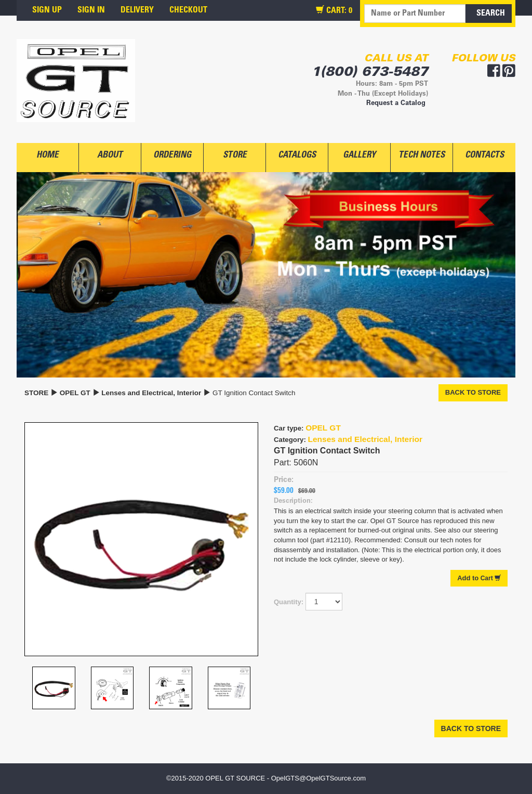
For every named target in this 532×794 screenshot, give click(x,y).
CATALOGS (297, 156)
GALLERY (359, 156)
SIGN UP (47, 10)
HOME (48, 156)
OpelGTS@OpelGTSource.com (318, 778)
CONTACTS (484, 156)
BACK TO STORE (473, 392)
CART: (334, 10)
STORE (235, 156)
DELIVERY (137, 10)
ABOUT (110, 156)
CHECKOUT (188, 10)
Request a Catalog (396, 104)
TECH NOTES (422, 156)
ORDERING (172, 156)
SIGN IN (91, 10)
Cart (479, 578)
